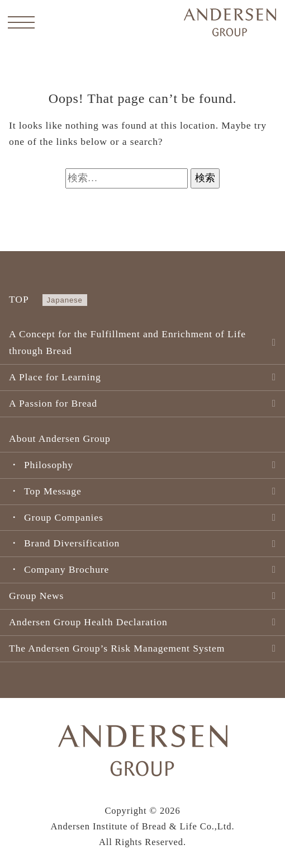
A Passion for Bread (53, 403)
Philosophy (49, 465)
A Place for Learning (55, 377)
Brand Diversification (72, 543)
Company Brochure (66, 569)
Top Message (53, 491)
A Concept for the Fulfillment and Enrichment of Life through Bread (127, 342)
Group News (36, 596)
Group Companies (64, 517)
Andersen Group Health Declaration (88, 622)
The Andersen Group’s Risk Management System (117, 648)
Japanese (65, 300)
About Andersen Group (60, 438)
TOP (19, 299)
